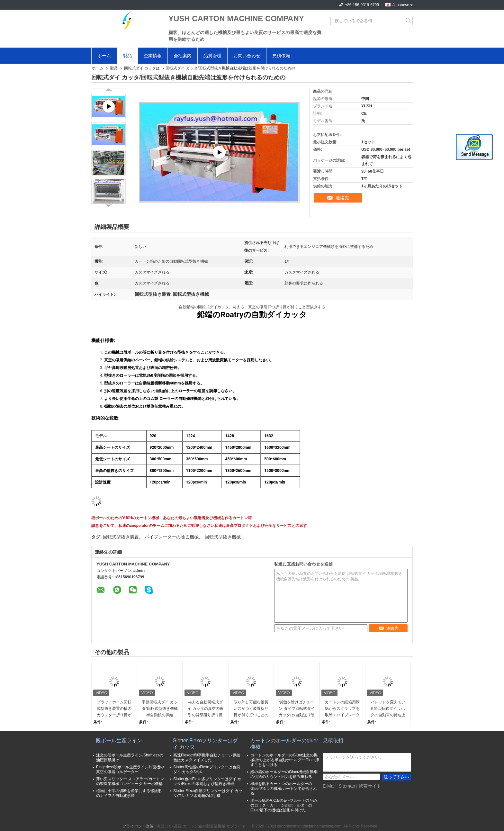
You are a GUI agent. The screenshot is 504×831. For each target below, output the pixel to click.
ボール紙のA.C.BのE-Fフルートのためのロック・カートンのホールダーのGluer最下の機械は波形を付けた (284, 805)
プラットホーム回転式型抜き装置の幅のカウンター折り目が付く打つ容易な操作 (114, 709)
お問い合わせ (247, 56)
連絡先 (342, 198)
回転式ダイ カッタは (142, 68)
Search (409, 21)
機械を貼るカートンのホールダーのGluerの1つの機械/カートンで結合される (284, 789)
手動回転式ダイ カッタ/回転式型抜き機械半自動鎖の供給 (160, 709)
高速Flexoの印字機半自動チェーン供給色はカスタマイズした (207, 758)
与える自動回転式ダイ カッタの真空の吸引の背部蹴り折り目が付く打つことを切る (205, 709)
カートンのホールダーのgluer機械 (284, 744)
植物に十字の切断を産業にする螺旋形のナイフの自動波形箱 (129, 793)
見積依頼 (281, 56)
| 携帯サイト (369, 786)
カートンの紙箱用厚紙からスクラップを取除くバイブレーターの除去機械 (342, 709)
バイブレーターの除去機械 (172, 537)
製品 (127, 56)
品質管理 (212, 56)
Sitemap (347, 786)
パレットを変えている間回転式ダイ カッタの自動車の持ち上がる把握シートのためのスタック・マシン (388, 709)
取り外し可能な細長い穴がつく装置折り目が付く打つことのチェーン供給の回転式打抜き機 (251, 709)
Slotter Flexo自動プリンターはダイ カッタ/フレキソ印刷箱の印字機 (208, 793)
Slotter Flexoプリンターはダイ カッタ (205, 744)
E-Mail (329, 786)
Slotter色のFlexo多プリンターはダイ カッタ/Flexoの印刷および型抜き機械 (207, 781)
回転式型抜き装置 (121, 537)
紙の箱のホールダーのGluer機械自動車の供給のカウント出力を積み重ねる (284, 774)
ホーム (104, 56)
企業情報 (153, 56)
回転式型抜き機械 (223, 537)
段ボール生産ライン (119, 741)
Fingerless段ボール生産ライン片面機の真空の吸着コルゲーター (130, 769)
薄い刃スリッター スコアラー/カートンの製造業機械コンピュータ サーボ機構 (130, 781)
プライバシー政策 (138, 826)
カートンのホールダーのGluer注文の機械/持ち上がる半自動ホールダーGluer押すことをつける (285, 760)
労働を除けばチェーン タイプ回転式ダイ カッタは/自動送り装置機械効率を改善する (297, 709)
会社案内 (183, 56)
